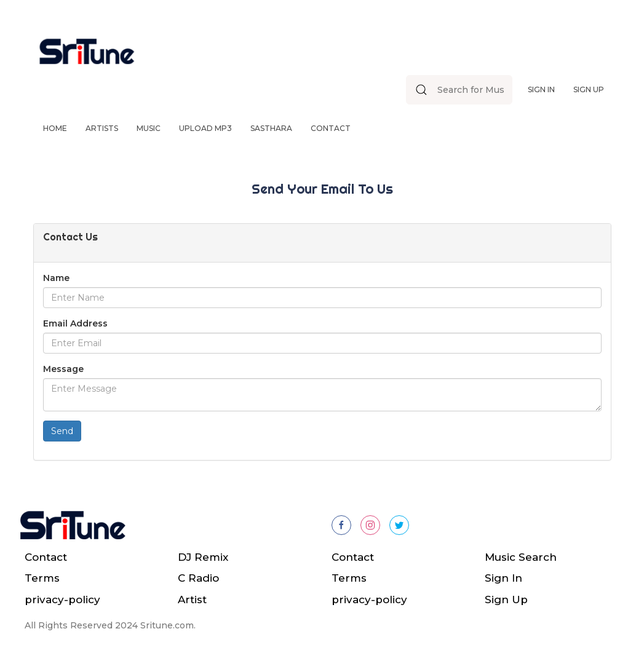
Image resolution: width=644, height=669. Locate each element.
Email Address (75, 323)
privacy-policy (62, 600)
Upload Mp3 (205, 128)
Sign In (541, 89)
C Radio (198, 578)
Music (149, 128)
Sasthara (271, 128)
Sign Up (589, 89)
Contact (331, 128)
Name (56, 278)
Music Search (521, 557)
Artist (192, 600)
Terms (42, 578)
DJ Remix (203, 557)
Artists (102, 128)
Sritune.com (167, 625)
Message (63, 369)
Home (55, 128)
